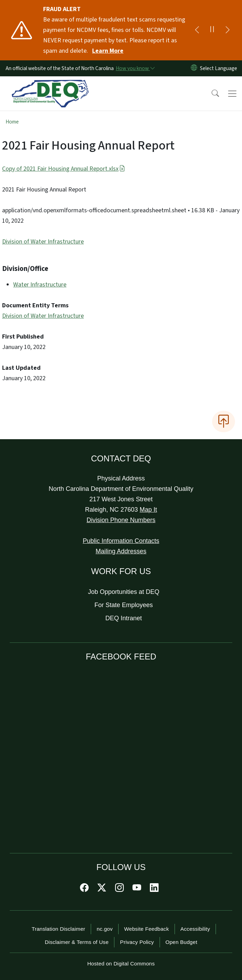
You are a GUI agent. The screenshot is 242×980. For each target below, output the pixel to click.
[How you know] (135, 68)
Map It (148, 510)
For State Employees (124, 605)
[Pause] (212, 30)
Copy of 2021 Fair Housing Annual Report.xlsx (64, 169)
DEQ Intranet (124, 618)
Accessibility (195, 929)
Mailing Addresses (121, 551)
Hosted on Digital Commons (121, 964)
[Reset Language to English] (194, 68)
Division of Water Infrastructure (43, 242)
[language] (220, 68)
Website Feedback (147, 929)
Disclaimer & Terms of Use (77, 942)
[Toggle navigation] (232, 94)
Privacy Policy (137, 942)
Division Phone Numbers (121, 520)
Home (12, 122)
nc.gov (105, 929)
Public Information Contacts (121, 541)
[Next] (227, 30)
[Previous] (197, 30)
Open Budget (181, 942)
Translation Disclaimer (58, 929)
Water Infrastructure (40, 285)
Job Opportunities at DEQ (124, 592)
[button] (211, 94)
